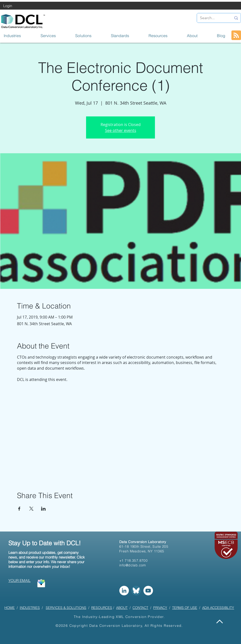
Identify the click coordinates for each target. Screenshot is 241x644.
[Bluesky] (136, 591)
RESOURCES (102, 608)
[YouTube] (148, 591)
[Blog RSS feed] (236, 35)
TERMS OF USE (185, 608)
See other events (121, 130)
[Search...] (212, 18)
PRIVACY (160, 608)
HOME (10, 608)
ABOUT (122, 608)
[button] (18, 36)
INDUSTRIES (30, 608)
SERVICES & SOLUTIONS (66, 608)
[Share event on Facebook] (19, 509)
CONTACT (140, 608)
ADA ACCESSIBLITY (218, 608)
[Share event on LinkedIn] (43, 509)
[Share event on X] (31, 509)
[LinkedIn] (124, 591)
